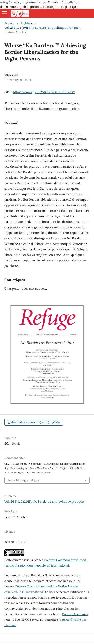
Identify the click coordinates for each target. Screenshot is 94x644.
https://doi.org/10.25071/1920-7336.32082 (44, 92)
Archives (26, 23)
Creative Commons (75, 614)
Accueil (9, 23)
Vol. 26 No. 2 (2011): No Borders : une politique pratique (41, 28)
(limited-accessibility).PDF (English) (35, 422)
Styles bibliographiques (23, 480)
